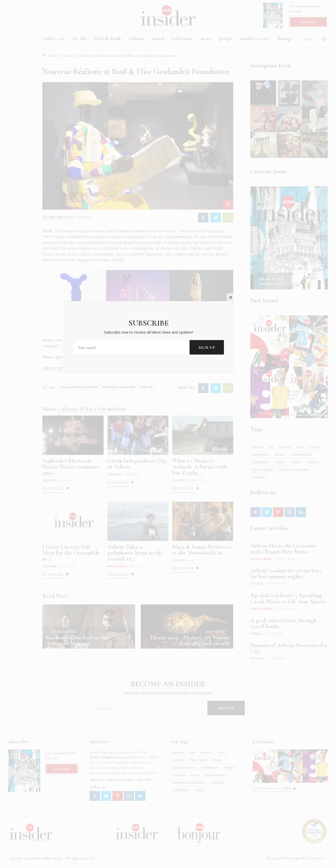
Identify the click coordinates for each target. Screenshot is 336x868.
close (250, 396)
